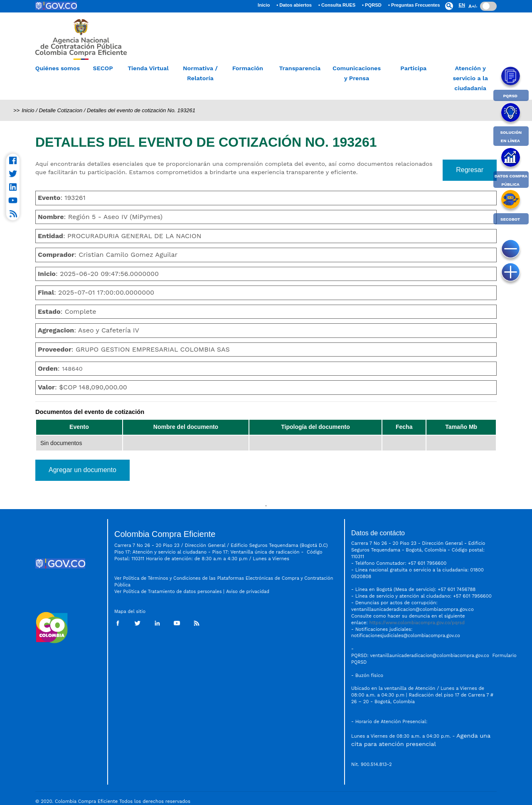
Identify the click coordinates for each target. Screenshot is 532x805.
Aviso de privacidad (249, 592)
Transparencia (300, 68)
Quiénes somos (58, 68)
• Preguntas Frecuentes (414, 5)
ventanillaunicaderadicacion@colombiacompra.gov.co (430, 656)
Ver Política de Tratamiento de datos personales (168, 592)
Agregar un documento (83, 470)
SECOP (103, 68)
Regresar (470, 170)
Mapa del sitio (130, 612)
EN (462, 5)
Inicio (265, 4)
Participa (413, 68)
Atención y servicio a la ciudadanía (470, 78)
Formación (248, 68)
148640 (72, 369)
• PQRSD (372, 5)
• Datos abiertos (294, 5)
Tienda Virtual (148, 68)
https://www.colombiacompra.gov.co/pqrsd (417, 623)
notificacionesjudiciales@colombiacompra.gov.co (406, 636)
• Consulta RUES (337, 5)
